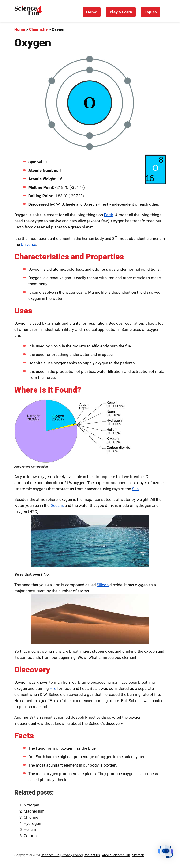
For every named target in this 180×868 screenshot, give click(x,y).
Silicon (103, 585)
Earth (109, 215)
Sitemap (138, 855)
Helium (30, 829)
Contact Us (92, 855)
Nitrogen (31, 805)
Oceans (57, 505)
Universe (28, 244)
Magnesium (34, 811)
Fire (53, 688)
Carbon (30, 836)
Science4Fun (50, 855)
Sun (135, 489)
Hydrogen (32, 823)
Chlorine (31, 817)
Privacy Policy (71, 855)
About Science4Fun (116, 855)
